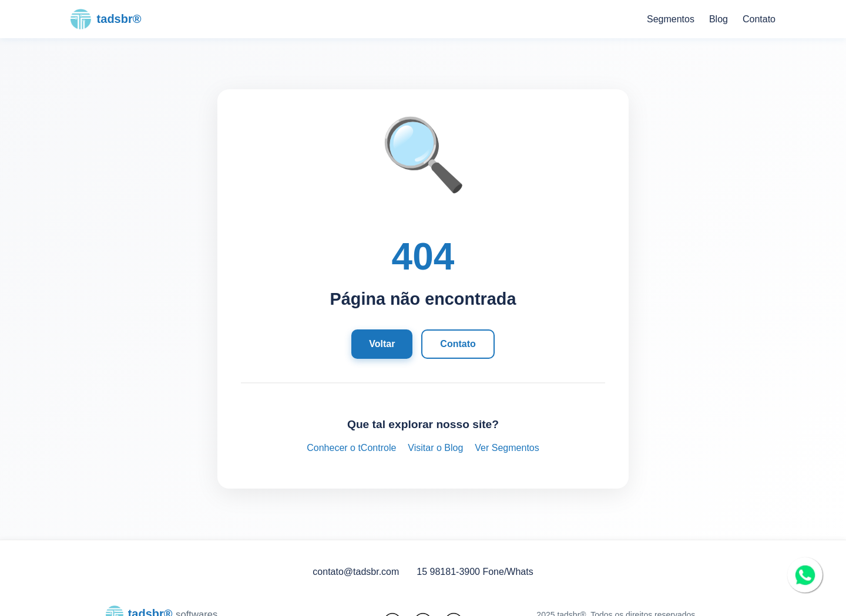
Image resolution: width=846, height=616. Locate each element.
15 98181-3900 (448, 572)
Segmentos (671, 19)
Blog (719, 19)
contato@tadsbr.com (356, 572)
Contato (759, 19)
